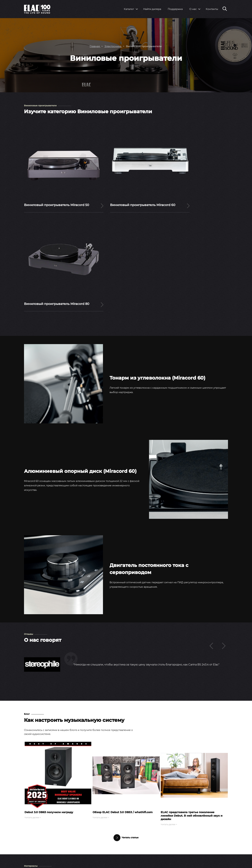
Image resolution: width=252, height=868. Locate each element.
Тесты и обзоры (157, 843)
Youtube (200, 861)
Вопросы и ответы (202, 831)
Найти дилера (152, 9)
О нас (193, 9)
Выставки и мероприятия (163, 837)
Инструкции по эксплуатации (209, 837)
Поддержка (175, 9)
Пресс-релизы (156, 831)
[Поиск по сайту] (225, 9)
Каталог (129, 9)
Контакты (212, 9)
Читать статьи (126, 727)
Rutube (220, 861)
